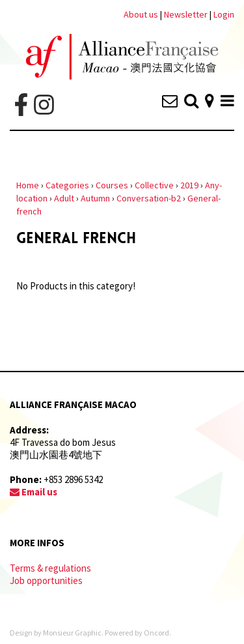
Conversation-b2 (149, 198)
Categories (67, 185)
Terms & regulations (50, 568)
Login (224, 14)
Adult (64, 198)
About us (141, 14)
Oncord (156, 633)
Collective (154, 185)
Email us (34, 492)
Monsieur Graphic (72, 633)
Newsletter (187, 14)
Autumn (95, 198)
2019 (189, 185)
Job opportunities (46, 580)
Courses (112, 185)
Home (28, 185)
